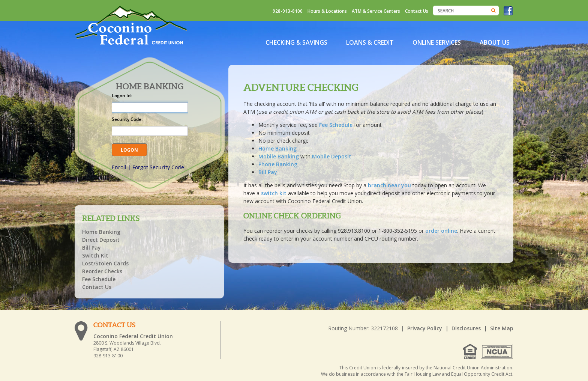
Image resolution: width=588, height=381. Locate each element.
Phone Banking (278, 164)
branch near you (389, 185)
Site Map (502, 328)
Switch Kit (95, 255)
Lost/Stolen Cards (105, 263)
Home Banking (277, 148)
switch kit (274, 193)
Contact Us (417, 11)
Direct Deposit (101, 240)
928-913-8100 (288, 11)
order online (441, 231)
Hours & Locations (327, 11)
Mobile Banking (279, 156)
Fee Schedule (337, 125)
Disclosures (466, 328)
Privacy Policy (425, 328)
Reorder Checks (102, 271)
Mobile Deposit (332, 156)
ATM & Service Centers (376, 11)
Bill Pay (268, 172)
